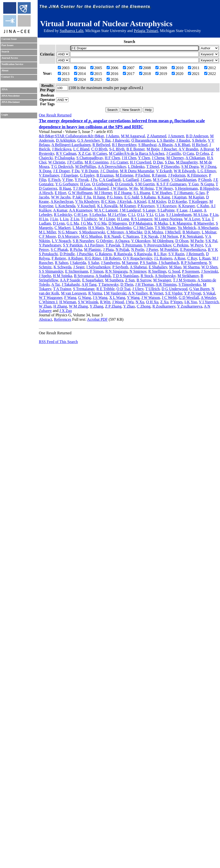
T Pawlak (113, 245)
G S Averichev (89, 140)
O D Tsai (123, 289)
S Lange (149, 210)
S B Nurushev (83, 241)
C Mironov (115, 232)
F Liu (214, 215)
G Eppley (87, 175)
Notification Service (12, 64)
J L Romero (163, 258)
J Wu (130, 302)
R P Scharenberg (194, 263)
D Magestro (118, 223)
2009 (161, 68)
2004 (80, 68)
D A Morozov (68, 236)
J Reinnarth (195, 254)
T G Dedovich (62, 167)
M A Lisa (201, 215)
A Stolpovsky (165, 276)
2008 (145, 68)
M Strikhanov (188, 276)
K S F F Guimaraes (171, 184)
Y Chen (144, 158)
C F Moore (47, 236)
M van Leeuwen (74, 293)
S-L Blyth (117, 149)
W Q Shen (209, 267)
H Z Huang (123, 193)
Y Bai (106, 140)
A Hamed (101, 188)
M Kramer (127, 206)
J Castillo (174, 153)
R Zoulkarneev (164, 306)
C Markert (63, 228)
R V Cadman (66, 153)
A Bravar (207, 149)
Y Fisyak (82, 180)
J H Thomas (145, 284)
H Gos (85, 184)
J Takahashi (71, 284)
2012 (210, 68)
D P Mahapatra (141, 223)
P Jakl (77, 197)
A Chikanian (195, 158)
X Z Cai (85, 153)
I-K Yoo (191, 302)
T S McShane (165, 228)
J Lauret (196, 210)
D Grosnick (124, 184)
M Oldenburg (163, 241)
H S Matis (96, 228)
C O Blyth (99, 149)
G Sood (174, 271)
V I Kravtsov (167, 206)
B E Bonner (136, 149)
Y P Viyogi (193, 293)
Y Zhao (129, 306)
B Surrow (144, 280)
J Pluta (108, 250)
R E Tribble (106, 289)
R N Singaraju (117, 271)
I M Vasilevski (115, 293)
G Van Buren (199, 289)
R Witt (105, 302)
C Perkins (181, 245)
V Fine (68, 180)
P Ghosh (205, 180)
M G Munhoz (91, 236)
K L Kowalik (108, 206)
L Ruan (205, 258)
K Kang (164, 197)
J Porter (152, 250)
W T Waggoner (51, 298)
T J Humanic (184, 193)
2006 (112, 68)
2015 (96, 74)
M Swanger (162, 280)
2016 (112, 74)
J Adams (113, 136)
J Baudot (183, 140)
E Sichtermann (77, 271)
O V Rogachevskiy (137, 258)
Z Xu (164, 302)
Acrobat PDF (97, 319)
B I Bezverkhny (124, 145)
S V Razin (176, 254)
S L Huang (142, 193)
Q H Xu (152, 302)
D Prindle (67, 254)
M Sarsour (130, 263)
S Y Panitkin (73, 245)
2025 (96, 79)
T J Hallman (82, 188)
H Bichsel (200, 145)
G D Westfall (189, 298)
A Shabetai (138, 267)
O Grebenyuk (103, 184)
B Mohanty (191, 232)
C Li (131, 215)
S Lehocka (98, 215)
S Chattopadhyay (90, 158)
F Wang (70, 298)
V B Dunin (90, 171)
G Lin (160, 215)
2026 (112, 79)
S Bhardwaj (148, 145)
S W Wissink (88, 302)
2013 (64, 74)
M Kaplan (196, 197)
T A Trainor (62, 289)
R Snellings (157, 271)
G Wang (85, 298)
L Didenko (136, 167)
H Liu (43, 219)
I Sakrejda (78, 263)
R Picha (76, 250)
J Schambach (169, 263)
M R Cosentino (96, 162)
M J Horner (103, 193)
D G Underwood (174, 289)
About (5, 70)
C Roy (192, 258)
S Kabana (148, 197)
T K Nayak (149, 236)
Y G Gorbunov (67, 184)
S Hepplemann (186, 188)
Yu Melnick (187, 228)
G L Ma (73, 223)
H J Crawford (140, 162)
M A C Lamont (106, 210)
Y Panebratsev (50, 245)
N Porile (138, 250)
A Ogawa (122, 241)
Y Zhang (96, 306)
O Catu (188, 153)
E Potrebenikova (193, 250)
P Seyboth (120, 267)
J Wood (118, 302)
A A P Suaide (70, 280)
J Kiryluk (125, 201)
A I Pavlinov (94, 245)
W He (133, 188)
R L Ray (160, 254)
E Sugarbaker (93, 280)
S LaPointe (166, 210)
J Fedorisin (177, 175)
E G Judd (132, 197)
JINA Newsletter (11, 96)
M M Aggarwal (133, 136)
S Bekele (199, 140)
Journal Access (10, 58)
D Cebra (203, 153)
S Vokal (209, 293)
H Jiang (99, 197)
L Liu (64, 219)
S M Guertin (145, 184)
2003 (64, 68)
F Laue (182, 210)
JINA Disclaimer (11, 102)
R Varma (95, 293)
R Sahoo (62, 263)
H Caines (100, 153)
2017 (129, 74)
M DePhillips (86, 167)
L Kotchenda (65, 206)
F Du (76, 171)
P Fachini (143, 175)
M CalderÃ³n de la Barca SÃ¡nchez (137, 153)
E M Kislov (157, 201)
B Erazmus (105, 175)
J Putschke (85, 254)
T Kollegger (198, 201)
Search (5, 52)
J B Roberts (112, 258)
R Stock (147, 276)
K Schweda (62, 267)
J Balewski (121, 140)
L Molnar (209, 232)
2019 (161, 74)
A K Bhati (182, 145)
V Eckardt (164, 171)
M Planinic (93, 250)
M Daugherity (187, 162)
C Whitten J (48, 302)
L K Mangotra (181, 223)
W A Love (192, 219)
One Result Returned (55, 115)
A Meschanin (208, 228)
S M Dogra (190, 167)
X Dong (45, 171)
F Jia (87, 197)
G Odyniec (105, 241)
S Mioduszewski (92, 232)
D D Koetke (177, 201)
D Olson (182, 241)
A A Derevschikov (112, 167)
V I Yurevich (209, 302)
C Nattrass (131, 236)
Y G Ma (100, 223)
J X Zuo (66, 311)
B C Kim (108, 201)
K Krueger (187, 206)
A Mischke (134, 232)
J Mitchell (173, 232)
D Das (158, 162)
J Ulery (138, 289)
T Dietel (153, 167)
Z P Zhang (113, 306)
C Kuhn (203, 206)
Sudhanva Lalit (72, 31)
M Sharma (191, 267)
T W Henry (164, 188)
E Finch (54, 180)
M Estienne (124, 175)
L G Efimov (207, 171)
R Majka (161, 223)
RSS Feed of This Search (58, 342)
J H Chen (129, 158)
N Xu (140, 302)
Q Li (141, 215)
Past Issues (7, 45)
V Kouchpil (86, 206)
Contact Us (8, 77)
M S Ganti (161, 180)
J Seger (79, 267)
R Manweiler (204, 223)
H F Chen (112, 158)
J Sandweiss (110, 263)
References (63, 319)
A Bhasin (165, 145)
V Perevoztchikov (158, 245)
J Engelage (70, 175)
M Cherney (175, 158)
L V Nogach (61, 241)
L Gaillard (131, 180)
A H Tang (89, 284)
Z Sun (130, 280)
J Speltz (45, 276)
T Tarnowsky (108, 284)
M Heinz (147, 188)
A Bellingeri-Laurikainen (71, 145)
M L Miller (47, 232)
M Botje (153, 149)
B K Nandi (112, 236)
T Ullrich (152, 289)
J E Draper (61, 171)
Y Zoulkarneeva (190, 306)
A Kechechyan (62, 201)
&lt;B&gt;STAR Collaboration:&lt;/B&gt (71, 136)
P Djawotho (170, 167)
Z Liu (75, 219)
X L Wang (117, 298)
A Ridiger (75, 258)
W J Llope (107, 219)
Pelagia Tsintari (146, 31)
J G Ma (86, 223)
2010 (178, 68)
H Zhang (60, 306)
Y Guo (193, 184)
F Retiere (59, 258)
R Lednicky (63, 215)
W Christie (57, 162)
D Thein (127, 284)
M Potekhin (169, 250)
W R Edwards (184, 171)
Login (5, 115)
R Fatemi (159, 175)
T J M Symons (184, 280)
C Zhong (144, 306)
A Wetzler (208, 298)
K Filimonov (197, 175)
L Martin (80, 228)
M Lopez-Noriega (168, 219)
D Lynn (59, 223)
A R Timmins (166, 284)
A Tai (55, 284)
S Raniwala (143, 254)
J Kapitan (179, 197)
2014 (80, 74)
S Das (169, 162)
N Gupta (207, 184)
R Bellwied (101, 145)
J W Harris (119, 188)
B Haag (65, 188)
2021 (194, 74)
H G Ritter (93, 258)
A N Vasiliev (138, 293)
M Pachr (197, 241)
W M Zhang (78, 306)
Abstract (45, 319)
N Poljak (122, 250)
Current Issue (9, 39)
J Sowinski (210, 271)
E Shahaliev (158, 267)
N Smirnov (138, 271)
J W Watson (151, 298)
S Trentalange (84, 289)
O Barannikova (143, 140)
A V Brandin (188, 149)
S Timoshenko (190, 284)
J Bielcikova (62, 149)
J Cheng (158, 158)
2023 (64, 79)
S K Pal (211, 241)
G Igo (200, 193)
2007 (129, 68)
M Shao (175, 267)
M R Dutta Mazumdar (137, 171)
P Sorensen (191, 271)
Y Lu (206, 219)
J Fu (94, 180)
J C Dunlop (109, 171)
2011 (194, 68)
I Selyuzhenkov (98, 267)
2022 (210, 74)
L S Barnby (166, 140)
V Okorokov (141, 241)
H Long (123, 219)
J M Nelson (169, 236)
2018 (145, 74)
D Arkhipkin (66, 140)
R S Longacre (142, 219)
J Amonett (176, 136)
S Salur (93, 263)
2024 (80, 79)
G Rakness (104, 254)
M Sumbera (114, 280)
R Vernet (156, 293)
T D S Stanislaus (126, 276)
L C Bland (81, 149)
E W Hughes (162, 193)
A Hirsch (46, 193)
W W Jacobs (61, 197)
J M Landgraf (130, 210)
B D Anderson (197, 136)
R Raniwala (123, 254)
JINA (4, 89)
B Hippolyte (209, 188)
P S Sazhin (148, 263)
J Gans (146, 180)
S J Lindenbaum (179, 215)
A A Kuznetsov (81, 210)
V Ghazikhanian (184, 180)
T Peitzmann (132, 245)
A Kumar (60, 210)
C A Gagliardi (110, 180)
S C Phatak (59, 250)
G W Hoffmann (80, 193)
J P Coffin (75, 162)
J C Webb (169, 298)
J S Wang (100, 298)
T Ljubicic (89, 219)
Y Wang (133, 298)
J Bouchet (169, 149)
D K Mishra (154, 232)
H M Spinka (62, 276)
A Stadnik (103, 276)
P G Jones (114, 197)
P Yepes (176, 302)
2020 (178, 74)
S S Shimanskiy (51, 271)
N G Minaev (68, 232)
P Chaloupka (65, 158)
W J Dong (208, 167)
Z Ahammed (157, 136)
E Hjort (60, 193)
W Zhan (45, 306)
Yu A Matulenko (119, 228)
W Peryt (197, 245)
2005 (96, 68)
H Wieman (68, 302)
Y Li (149, 215)
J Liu (54, 219)
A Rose (180, 258)
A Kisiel (140, 201)
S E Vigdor (174, 293)
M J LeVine (117, 215)
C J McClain (143, 228)
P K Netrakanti (191, 236)
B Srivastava (84, 276)
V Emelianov (49, 175)
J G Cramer (119, 162)
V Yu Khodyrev (87, 201)
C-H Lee (81, 215)
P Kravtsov (146, 206)
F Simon (97, 271)
